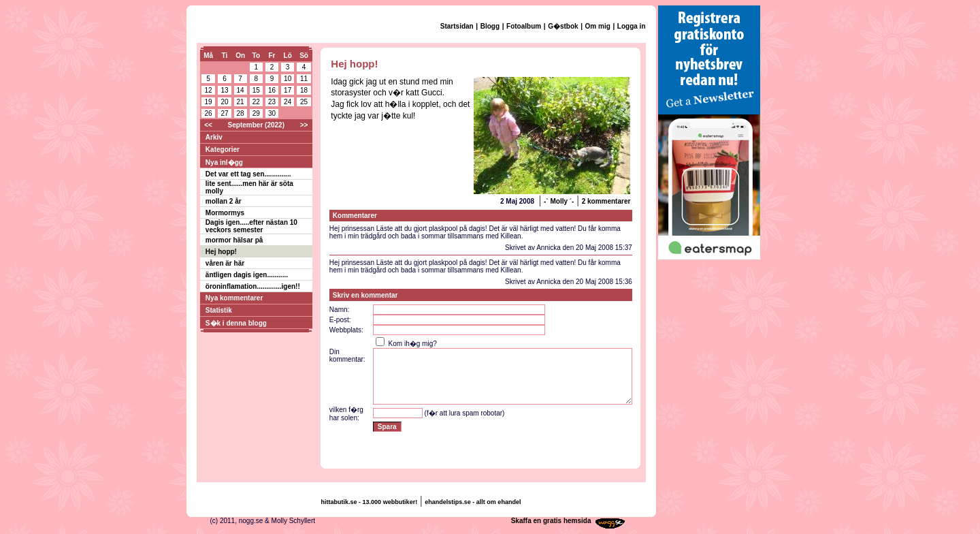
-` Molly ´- (559, 201)
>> (304, 125)
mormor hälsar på (234, 240)
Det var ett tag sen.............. (248, 174)
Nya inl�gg (224, 162)
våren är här (225, 263)
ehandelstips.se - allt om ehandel (473, 502)
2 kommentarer (606, 201)
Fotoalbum (524, 26)
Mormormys (225, 213)
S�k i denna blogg (236, 323)
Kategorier (223, 150)
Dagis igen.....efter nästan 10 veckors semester (251, 226)
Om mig (598, 26)
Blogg (490, 26)
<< (208, 125)
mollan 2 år (224, 201)
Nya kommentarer (234, 298)
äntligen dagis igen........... (247, 275)
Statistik (219, 310)
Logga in (632, 26)
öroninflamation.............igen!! (253, 286)
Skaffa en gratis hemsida (551, 521)
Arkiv (214, 137)
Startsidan (457, 26)
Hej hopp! (221, 252)
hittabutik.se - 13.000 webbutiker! (370, 502)
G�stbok (563, 26)
